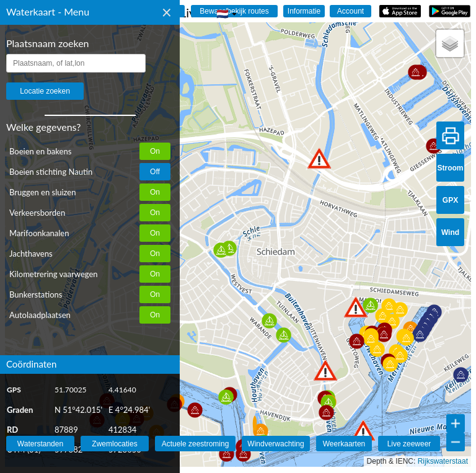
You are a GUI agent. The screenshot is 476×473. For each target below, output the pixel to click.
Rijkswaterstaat (443, 461)
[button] (363, 431)
